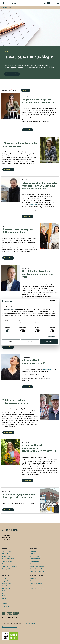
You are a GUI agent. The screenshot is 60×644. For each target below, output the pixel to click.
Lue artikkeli (28, 130)
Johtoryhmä (6, 604)
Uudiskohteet (6, 556)
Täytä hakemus (7, 551)
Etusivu (3, 8)
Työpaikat (5, 581)
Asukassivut (34, 551)
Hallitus (4, 601)
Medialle (5, 599)
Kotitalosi (33, 554)
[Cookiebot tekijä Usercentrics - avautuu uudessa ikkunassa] (51, 301)
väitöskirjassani (48, 369)
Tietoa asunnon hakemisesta (10, 566)
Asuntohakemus (35, 581)
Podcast (5, 596)
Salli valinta (30, 342)
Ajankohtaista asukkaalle (37, 566)
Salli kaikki (49, 342)
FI (49, 3)
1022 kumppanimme (11, 309)
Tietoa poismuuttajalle (36, 569)
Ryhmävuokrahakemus (37, 583)
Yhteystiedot (6, 606)
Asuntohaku (34, 586)
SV (54, 3)
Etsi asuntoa (6, 554)
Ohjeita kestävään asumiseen (38, 564)
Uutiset (4, 591)
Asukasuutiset (6, 588)
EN (51, 3)
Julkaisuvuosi (7, 90)
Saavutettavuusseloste (10, 627)
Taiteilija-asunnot (7, 561)
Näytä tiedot (52, 337)
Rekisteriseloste (30, 624)
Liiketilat (5, 564)
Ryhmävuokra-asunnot (9, 559)
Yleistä (4, 578)
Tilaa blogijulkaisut (12, 74)
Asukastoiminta (34, 561)
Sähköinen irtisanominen (37, 588)
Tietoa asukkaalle (35, 559)
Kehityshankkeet (7, 583)
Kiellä (11, 342)
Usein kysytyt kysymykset (9, 569)
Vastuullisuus (6, 586)
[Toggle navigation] (58, 3)
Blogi (4, 593)
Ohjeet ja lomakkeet (36, 556)
